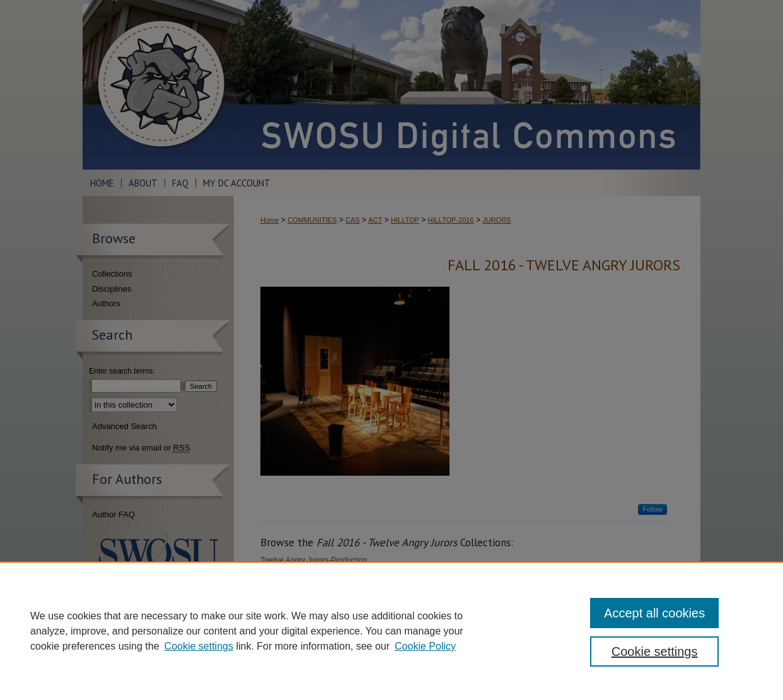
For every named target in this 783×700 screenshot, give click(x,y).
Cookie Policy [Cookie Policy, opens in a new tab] (425, 646)
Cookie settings (199, 646)
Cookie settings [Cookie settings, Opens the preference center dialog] (655, 651)
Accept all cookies (654, 613)
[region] (391, 631)
